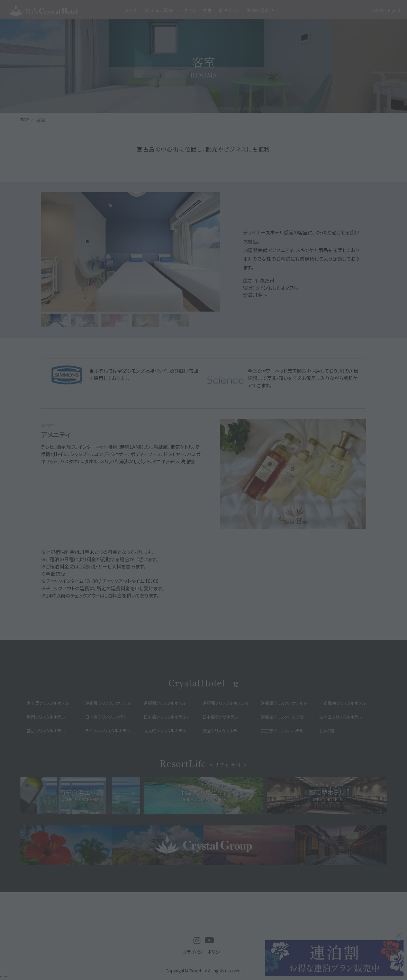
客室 (207, 10)
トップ (131, 10)
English (395, 10)
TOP (25, 119)
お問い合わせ (261, 10)
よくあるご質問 (158, 10)
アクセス (188, 10)
